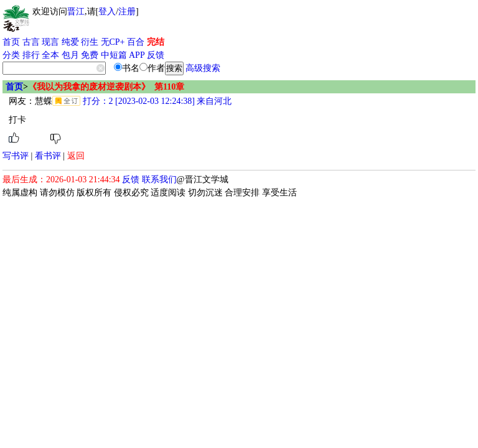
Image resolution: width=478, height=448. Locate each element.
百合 (136, 42)
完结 (156, 42)
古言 (31, 42)
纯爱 (70, 42)
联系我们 (159, 180)
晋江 (76, 12)
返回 (76, 156)
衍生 (90, 42)
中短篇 (114, 55)
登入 (107, 12)
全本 (50, 55)
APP (137, 55)
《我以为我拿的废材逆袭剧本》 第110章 (106, 87)
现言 (50, 42)
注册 (127, 12)
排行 (31, 55)
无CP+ (113, 42)
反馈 (156, 55)
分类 (11, 55)
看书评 (48, 156)
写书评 (16, 156)
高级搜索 (203, 68)
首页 (11, 42)
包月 (70, 55)
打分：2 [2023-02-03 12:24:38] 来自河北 (156, 101)
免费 (90, 55)
